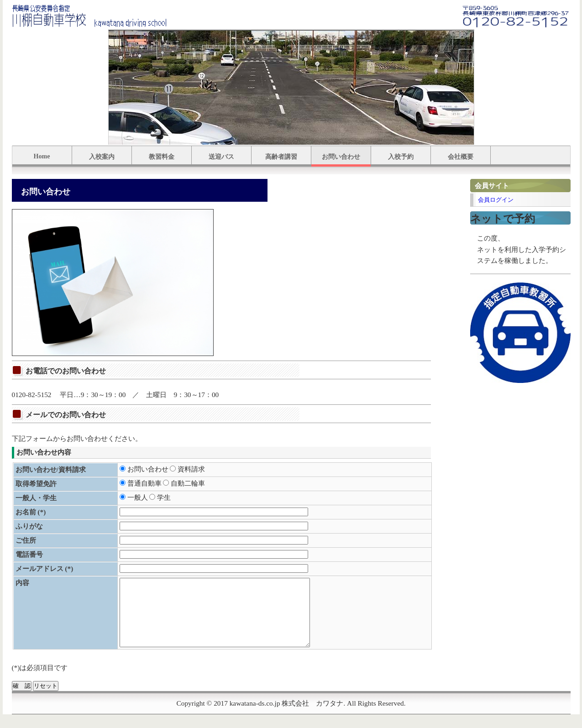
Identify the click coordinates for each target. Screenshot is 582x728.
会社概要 (461, 157)
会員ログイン (496, 200)
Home (42, 156)
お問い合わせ (341, 157)
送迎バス (221, 157)
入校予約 (401, 157)
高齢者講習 (281, 157)
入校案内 (102, 157)
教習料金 (162, 157)
